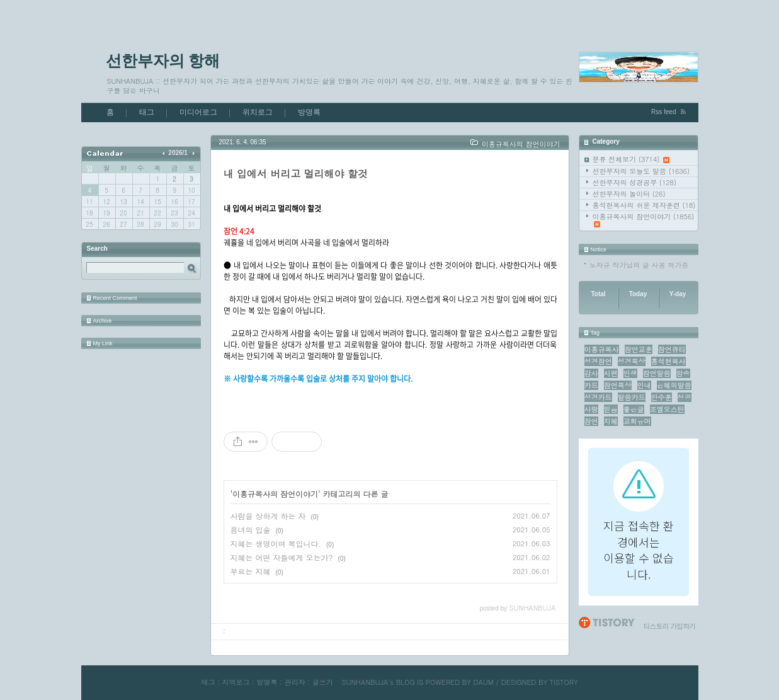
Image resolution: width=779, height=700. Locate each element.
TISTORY (564, 682)
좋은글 (634, 409)
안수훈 (662, 397)
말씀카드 (632, 397)
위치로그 (258, 112)
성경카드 (598, 397)
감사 (591, 373)
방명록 (309, 112)
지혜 (611, 421)
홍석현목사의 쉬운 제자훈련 (644, 205)
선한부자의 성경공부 (635, 182)
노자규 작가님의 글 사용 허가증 (639, 265)
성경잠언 (598, 361)
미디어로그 (198, 112)
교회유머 (637, 421)
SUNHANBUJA (365, 682)
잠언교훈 (639, 349)
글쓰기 (323, 682)
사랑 (591, 409)
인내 (644, 385)
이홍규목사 (602, 349)
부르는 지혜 (251, 571)
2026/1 (178, 153)
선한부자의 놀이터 (629, 194)
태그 (147, 112)
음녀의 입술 (251, 530)
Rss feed (663, 112)
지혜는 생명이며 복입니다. (276, 543)
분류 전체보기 (631, 159)
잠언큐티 (672, 349)
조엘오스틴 (667, 409)
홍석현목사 (668, 361)
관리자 (295, 682)
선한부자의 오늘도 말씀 (641, 171)
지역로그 (236, 682)
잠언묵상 (618, 385)
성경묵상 (632, 361)
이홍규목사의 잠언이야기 (644, 220)
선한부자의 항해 (163, 60)
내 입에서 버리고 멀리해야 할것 (296, 174)
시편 (611, 373)
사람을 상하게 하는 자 (268, 516)
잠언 (591, 421)
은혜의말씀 (674, 385)
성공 (685, 397)
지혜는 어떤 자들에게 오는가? (282, 557)
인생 (630, 373)
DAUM (484, 682)
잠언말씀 (657, 373)
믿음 (611, 409)
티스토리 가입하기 (670, 626)
